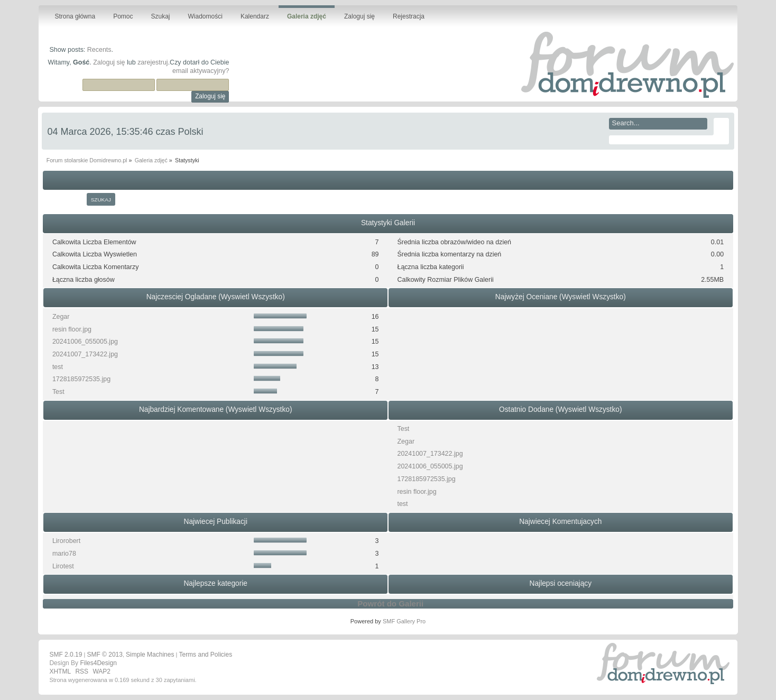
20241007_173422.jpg (85, 354)
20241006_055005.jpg (85, 342)
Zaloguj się (109, 62)
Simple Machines (150, 655)
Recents (99, 50)
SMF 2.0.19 (66, 655)
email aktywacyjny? (201, 71)
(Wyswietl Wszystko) (252, 297)
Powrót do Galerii (390, 604)
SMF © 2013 (105, 655)
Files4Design (98, 663)
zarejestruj (153, 62)
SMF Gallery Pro (404, 621)
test (58, 367)
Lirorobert (66, 541)
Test (58, 392)
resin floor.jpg (72, 329)
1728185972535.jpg (81, 379)
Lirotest (63, 566)
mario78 (64, 554)
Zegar (61, 317)
